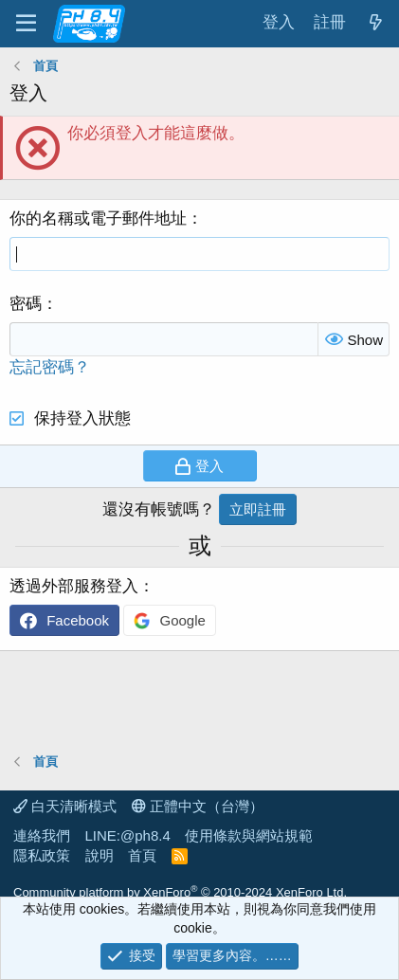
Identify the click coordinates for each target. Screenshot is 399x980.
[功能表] (26, 24)
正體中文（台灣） (198, 806)
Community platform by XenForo (180, 892)
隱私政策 (42, 855)
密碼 (26, 304)
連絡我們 (42, 835)
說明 (100, 855)
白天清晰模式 (65, 806)
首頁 (142, 855)
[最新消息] (375, 23)
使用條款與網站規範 (249, 835)
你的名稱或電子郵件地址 (98, 218)
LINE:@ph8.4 (128, 835)
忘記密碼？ (50, 367)
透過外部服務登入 (74, 586)
